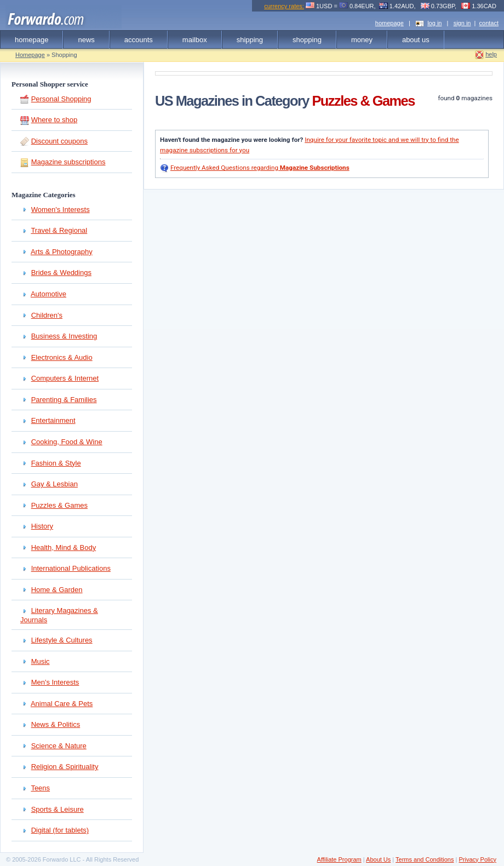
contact (489, 23)
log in (434, 23)
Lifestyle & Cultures (62, 640)
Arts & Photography (62, 252)
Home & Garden (57, 590)
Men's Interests (55, 682)
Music (41, 661)
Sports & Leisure (58, 809)
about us (416, 40)
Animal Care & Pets (62, 704)
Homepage (30, 55)
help (491, 54)
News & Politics (56, 724)
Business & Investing (64, 336)
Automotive (48, 294)
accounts (139, 40)
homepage (390, 23)
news (86, 40)
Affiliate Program (339, 859)
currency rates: (284, 6)
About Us (378, 859)
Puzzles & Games (59, 505)
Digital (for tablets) (60, 830)
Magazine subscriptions (68, 162)
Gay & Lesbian (55, 484)
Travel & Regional (59, 230)
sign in (462, 23)
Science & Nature (59, 746)
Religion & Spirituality (65, 767)
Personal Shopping (61, 99)
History (42, 526)
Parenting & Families (64, 400)
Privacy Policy (477, 859)
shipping (250, 40)
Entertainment (53, 420)
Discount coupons (59, 141)
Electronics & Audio (62, 357)
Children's (47, 315)
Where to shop (55, 120)
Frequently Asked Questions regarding (260, 168)
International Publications (71, 568)
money (362, 40)
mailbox (195, 40)
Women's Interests (61, 210)
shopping (307, 40)
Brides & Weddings (61, 273)
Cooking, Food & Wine (67, 442)
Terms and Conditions (425, 859)
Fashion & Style (56, 463)
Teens (40, 788)
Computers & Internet (65, 378)
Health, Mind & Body (64, 547)
